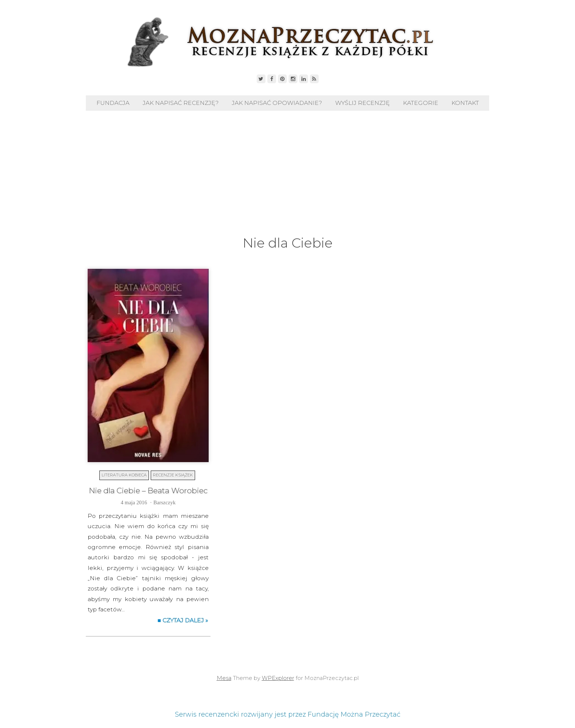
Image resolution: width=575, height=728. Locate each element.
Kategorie (421, 103)
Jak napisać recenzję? (181, 103)
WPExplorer (278, 678)
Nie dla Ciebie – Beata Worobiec (148, 491)
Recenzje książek (173, 475)
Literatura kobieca (124, 475)
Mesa (224, 678)
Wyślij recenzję (362, 103)
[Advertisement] (287, 179)
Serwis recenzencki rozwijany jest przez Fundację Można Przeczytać (288, 714)
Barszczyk (164, 502)
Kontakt (465, 103)
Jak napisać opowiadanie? (277, 103)
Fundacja (113, 103)
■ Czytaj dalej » (183, 620)
